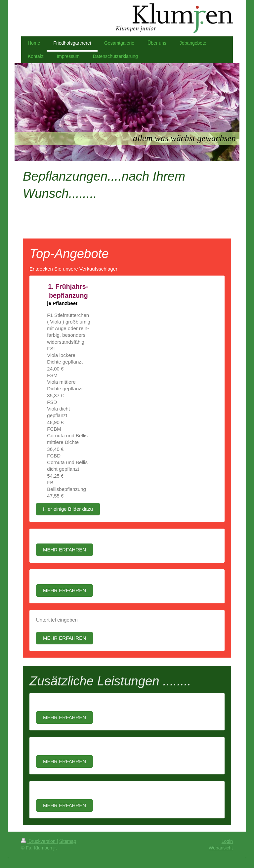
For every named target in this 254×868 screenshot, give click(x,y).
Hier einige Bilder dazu (68, 509)
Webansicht (221, 848)
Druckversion (39, 841)
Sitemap (68, 841)
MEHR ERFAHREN (64, 550)
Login (227, 841)
